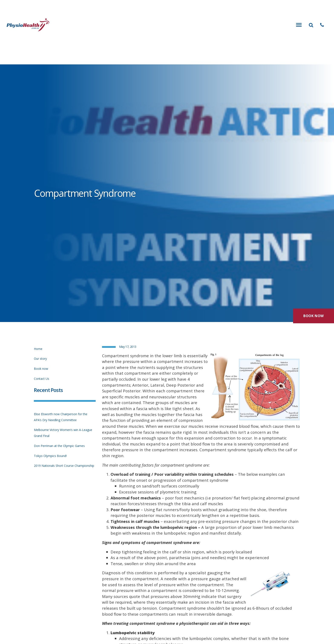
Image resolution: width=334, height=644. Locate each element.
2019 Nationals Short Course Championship (64, 466)
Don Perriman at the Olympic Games (59, 446)
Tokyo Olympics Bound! (50, 456)
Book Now (314, 315)
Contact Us (42, 379)
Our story (40, 359)
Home (38, 349)
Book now (41, 369)
